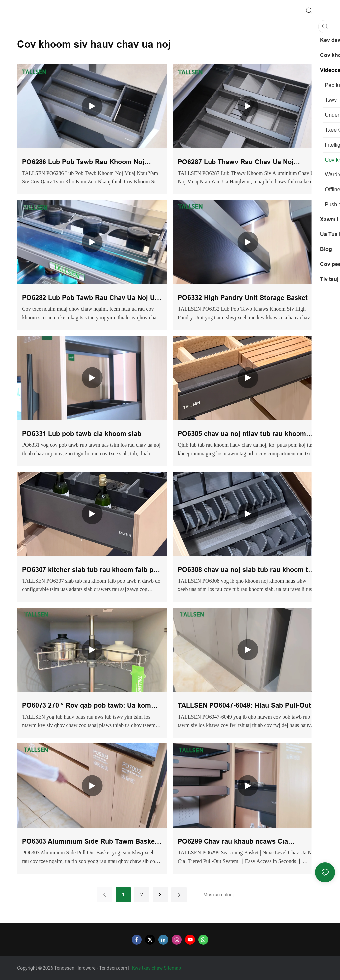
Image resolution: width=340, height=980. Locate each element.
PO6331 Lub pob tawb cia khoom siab (82, 434)
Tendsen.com (114, 968)
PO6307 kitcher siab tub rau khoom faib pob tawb (92, 571)
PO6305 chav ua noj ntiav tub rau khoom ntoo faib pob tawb (242, 435)
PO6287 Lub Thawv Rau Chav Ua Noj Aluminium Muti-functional (236, 163)
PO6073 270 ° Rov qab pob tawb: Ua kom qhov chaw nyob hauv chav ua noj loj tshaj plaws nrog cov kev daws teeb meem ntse (89, 706)
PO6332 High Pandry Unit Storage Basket (243, 298)
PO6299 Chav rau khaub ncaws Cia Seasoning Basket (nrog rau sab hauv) (238, 842)
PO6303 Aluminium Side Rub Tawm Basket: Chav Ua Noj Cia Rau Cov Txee (91, 842)
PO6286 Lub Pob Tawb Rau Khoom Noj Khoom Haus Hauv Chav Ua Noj (83, 163)
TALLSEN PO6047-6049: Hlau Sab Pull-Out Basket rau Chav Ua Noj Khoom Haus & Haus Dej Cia (244, 706)
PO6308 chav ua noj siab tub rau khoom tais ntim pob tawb (248, 571)
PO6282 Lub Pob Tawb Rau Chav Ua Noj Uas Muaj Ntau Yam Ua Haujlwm (92, 299)
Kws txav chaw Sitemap (157, 968)
